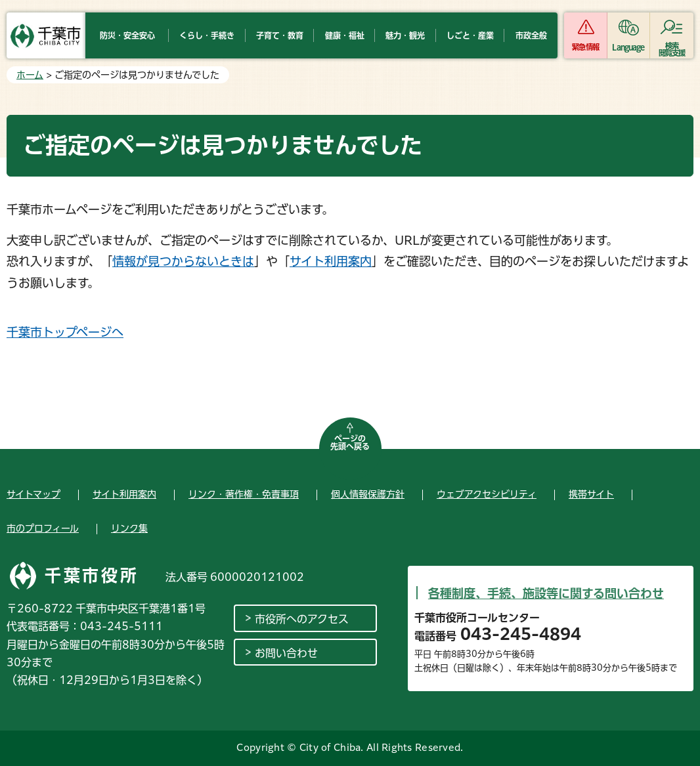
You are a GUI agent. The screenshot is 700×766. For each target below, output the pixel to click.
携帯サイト (591, 494)
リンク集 (129, 528)
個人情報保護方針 (368, 494)
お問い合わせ (286, 653)
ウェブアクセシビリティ (487, 494)
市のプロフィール (43, 528)
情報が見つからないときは (183, 261)
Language (628, 47)
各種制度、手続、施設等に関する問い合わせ (546, 593)
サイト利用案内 (331, 261)
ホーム (30, 75)
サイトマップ (33, 494)
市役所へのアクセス (302, 619)
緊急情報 (585, 47)
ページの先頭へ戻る (350, 442)
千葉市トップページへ (65, 332)
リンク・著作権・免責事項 (244, 494)
